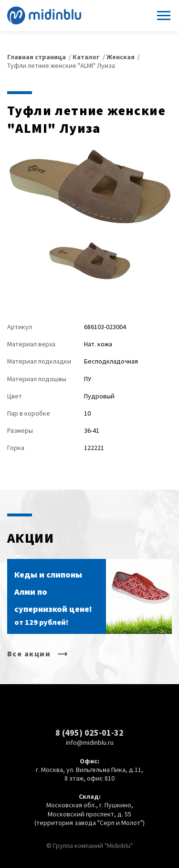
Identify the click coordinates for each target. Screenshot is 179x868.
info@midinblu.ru (90, 742)
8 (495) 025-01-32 (89, 733)
